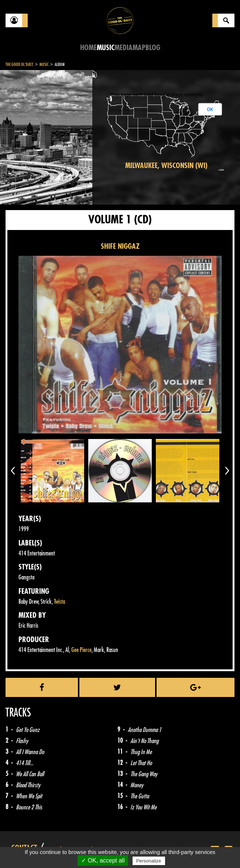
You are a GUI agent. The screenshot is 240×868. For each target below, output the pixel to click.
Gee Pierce (81, 650)
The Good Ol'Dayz (19, 65)
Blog (153, 48)
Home (88, 48)
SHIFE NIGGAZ (120, 246)
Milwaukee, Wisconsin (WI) (166, 166)
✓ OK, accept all (103, 860)
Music (106, 48)
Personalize (149, 861)
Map (139, 48)
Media (124, 48)
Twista (59, 602)
